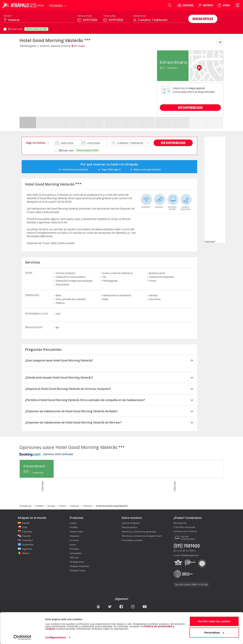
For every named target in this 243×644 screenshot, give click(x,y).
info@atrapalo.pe (189, 555)
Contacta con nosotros (185, 531)
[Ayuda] (223, 5)
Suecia (63, 506)
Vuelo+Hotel (76, 532)
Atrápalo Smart (77, 570)
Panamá (26, 536)
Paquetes (75, 536)
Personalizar (214, 632)
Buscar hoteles (203, 19)
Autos (73, 545)
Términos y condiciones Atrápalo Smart (142, 536)
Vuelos (73, 523)
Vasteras (74, 506)
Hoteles (40, 506)
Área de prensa (129, 527)
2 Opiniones (172, 68)
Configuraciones (56, 637)
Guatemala (28, 545)
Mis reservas (180, 523)
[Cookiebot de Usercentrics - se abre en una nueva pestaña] (22, 637)
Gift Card (74, 557)
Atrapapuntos (77, 562)
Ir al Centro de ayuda (184, 527)
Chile (25, 527)
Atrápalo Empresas (79, 566)
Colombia (27, 532)
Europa (51, 506)
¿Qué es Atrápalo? (131, 523)
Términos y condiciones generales (139, 532)
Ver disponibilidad (173, 143)
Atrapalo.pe (26, 506)
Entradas (74, 549)
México (26, 553)
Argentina (27, 549)
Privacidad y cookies (132, 540)
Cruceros (74, 540)
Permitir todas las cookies (214, 621)
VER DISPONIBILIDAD (190, 108)
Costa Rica (27, 540)
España (26, 523)
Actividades (76, 553)
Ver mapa (78, 46)
